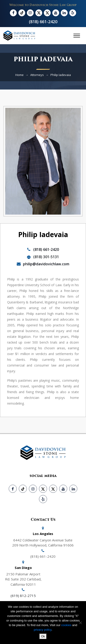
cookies (67, 625)
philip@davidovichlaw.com (43, 264)
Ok (43, 636)
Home (19, 75)
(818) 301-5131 (43, 257)
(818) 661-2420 (43, 22)
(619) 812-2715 (23, 596)
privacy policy (43, 630)
